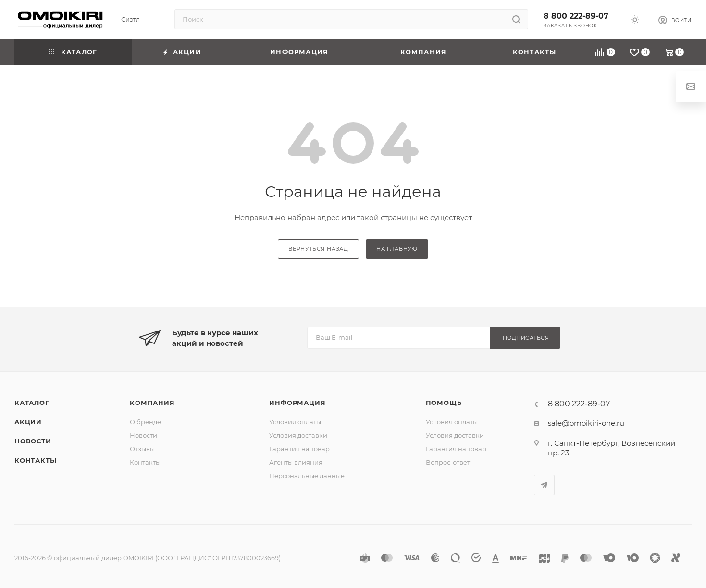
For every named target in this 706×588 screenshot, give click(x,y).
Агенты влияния (296, 462)
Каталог (32, 403)
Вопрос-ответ (448, 462)
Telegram (544, 485)
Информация (297, 403)
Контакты (35, 460)
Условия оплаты (295, 422)
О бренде (145, 422)
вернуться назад (318, 249)
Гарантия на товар (299, 449)
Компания (152, 403)
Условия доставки (298, 435)
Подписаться (526, 338)
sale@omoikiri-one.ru (586, 423)
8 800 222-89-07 (576, 16)
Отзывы (142, 449)
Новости (33, 441)
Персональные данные (307, 476)
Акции (28, 422)
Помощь (444, 403)
